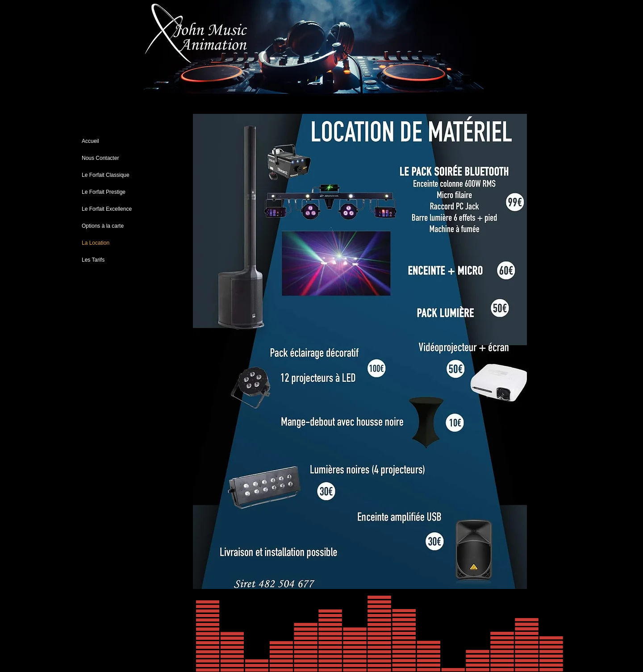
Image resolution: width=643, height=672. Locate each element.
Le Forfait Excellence (107, 209)
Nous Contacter (100, 158)
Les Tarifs (93, 260)
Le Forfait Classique (106, 175)
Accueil (90, 141)
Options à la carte (103, 226)
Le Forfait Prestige (104, 192)
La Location (96, 243)
